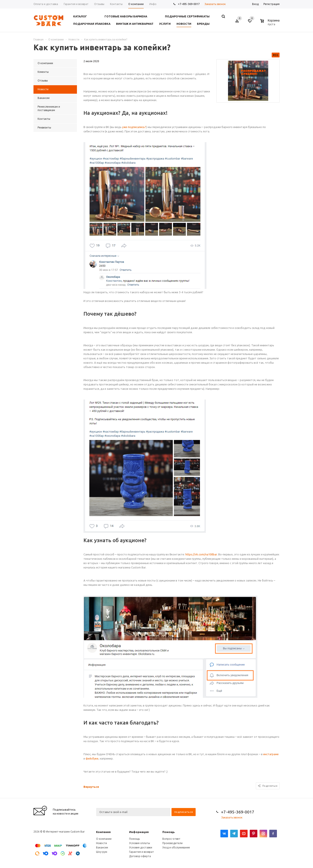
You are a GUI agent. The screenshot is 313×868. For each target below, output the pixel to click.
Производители (172, 843)
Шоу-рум (102, 852)
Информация (139, 832)
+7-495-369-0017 (189, 4)
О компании (104, 839)
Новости (102, 843)
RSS (276, 55)
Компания (103, 832)
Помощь (169, 832)
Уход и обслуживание (176, 847)
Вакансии (102, 847)
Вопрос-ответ (171, 839)
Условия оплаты (140, 843)
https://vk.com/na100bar (201, 554)
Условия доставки (141, 847)
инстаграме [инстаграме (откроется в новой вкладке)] (271, 754)
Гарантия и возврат (142, 852)
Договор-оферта (140, 856)
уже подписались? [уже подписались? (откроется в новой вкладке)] (134, 127)
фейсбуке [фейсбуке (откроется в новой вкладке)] (92, 758)
